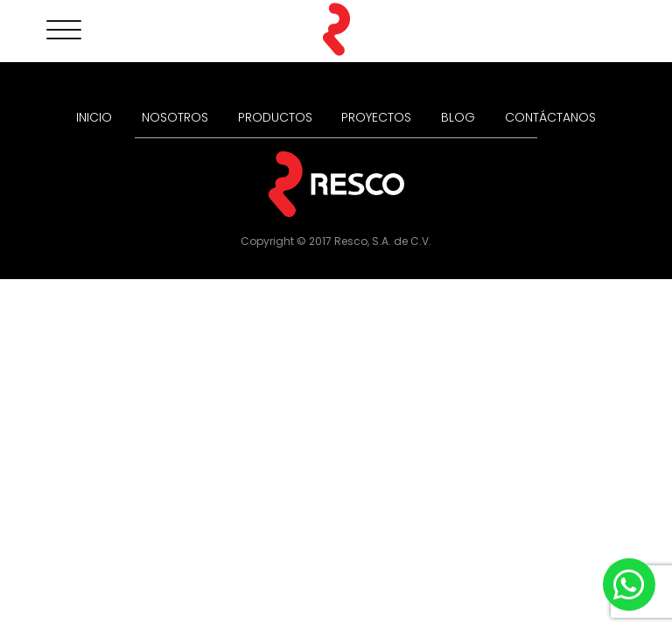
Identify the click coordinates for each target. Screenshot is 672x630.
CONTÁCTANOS (550, 117)
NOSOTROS (175, 117)
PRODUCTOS (275, 117)
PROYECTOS (376, 117)
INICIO (94, 117)
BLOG (458, 117)
